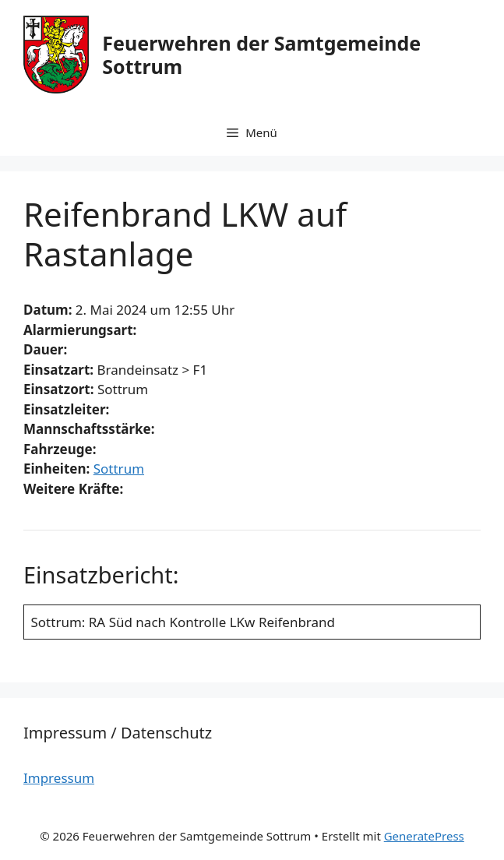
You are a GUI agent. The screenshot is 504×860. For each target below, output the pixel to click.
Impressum (59, 778)
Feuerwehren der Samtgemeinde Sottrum (261, 55)
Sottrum (119, 469)
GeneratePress (424, 836)
